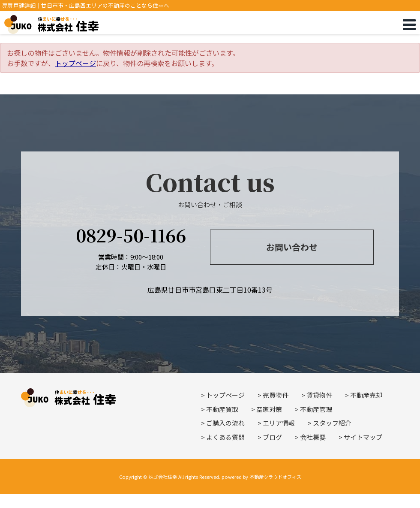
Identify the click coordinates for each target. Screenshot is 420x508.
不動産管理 (316, 409)
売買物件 (276, 395)
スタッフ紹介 (332, 423)
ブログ (272, 437)
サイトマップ (363, 437)
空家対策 (269, 409)
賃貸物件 (319, 395)
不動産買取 (222, 409)
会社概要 (313, 437)
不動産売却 (366, 395)
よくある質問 (225, 437)
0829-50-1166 (131, 235)
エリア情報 (279, 423)
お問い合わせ (292, 247)
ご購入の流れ (225, 423)
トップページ (75, 63)
